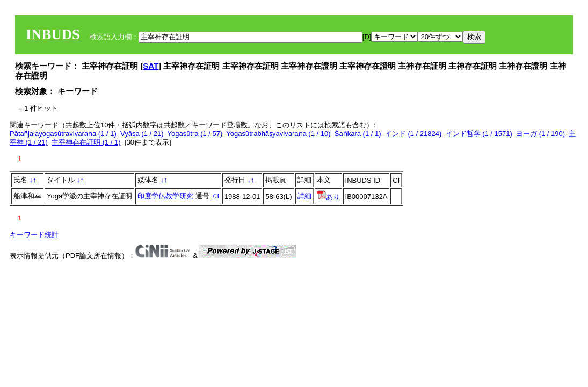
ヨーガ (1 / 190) (540, 134)
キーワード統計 (34, 235)
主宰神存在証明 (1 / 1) (86, 142)
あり (328, 197)
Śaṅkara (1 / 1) (358, 134)
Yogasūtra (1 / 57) (195, 134)
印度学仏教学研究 (165, 196)
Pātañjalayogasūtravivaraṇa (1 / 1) (63, 134)
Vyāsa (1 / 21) (142, 134)
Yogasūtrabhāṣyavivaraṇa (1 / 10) (278, 134)
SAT (151, 66)
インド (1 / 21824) (413, 134)
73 (215, 196)
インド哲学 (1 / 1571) (479, 134)
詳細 (304, 196)
